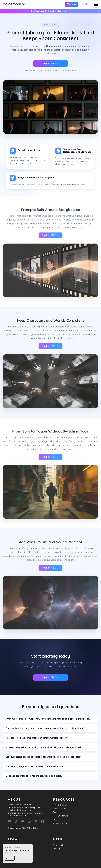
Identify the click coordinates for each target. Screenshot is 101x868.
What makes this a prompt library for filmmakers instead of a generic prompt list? (48, 719)
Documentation (60, 823)
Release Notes (59, 809)
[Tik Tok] (16, 821)
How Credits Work (61, 816)
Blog (55, 819)
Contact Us (58, 845)
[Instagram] (29, 821)
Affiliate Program (61, 805)
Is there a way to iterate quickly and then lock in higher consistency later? (43, 747)
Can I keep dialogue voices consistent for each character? (36, 766)
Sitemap (57, 848)
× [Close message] (98, 11)
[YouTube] (9, 821)
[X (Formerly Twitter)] (36, 821)
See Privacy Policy (13, 853)
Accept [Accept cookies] (10, 858)
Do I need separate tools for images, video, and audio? (34, 776)
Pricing (56, 812)
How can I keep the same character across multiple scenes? (36, 738)
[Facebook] (42, 821)
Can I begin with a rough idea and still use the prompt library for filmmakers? (45, 728)
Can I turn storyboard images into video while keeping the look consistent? (44, 757)
